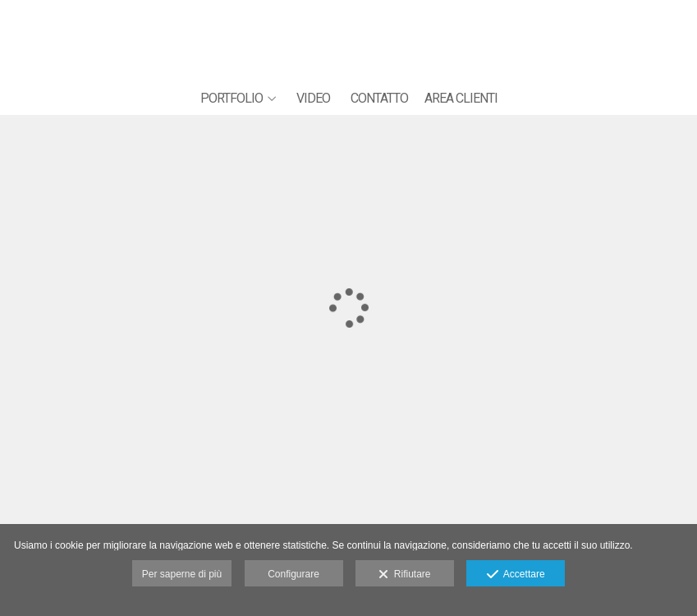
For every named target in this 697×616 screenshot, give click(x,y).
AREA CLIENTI (461, 99)
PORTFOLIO (232, 99)
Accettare (516, 575)
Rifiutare (404, 575)
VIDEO (313, 99)
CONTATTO (379, 99)
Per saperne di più (182, 574)
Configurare (293, 574)
